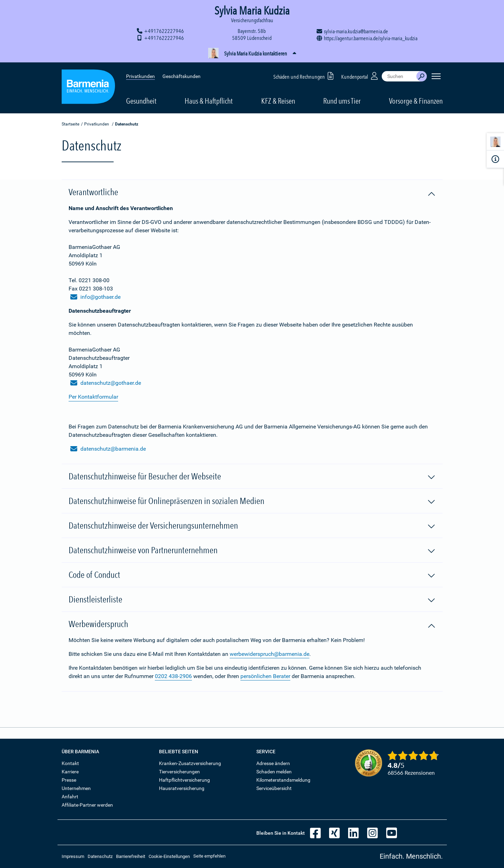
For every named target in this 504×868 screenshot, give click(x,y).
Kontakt (70, 763)
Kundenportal (360, 76)
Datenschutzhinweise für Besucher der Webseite (252, 477)
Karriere (70, 772)
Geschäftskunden (182, 76)
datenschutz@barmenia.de (108, 449)
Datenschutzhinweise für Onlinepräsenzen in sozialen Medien (252, 501)
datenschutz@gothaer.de (106, 383)
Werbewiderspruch (252, 624)
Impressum (73, 856)
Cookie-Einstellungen (169, 856)
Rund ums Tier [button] (342, 101)
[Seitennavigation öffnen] (436, 76)
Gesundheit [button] (141, 101)
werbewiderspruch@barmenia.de (269, 654)
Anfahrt (70, 797)
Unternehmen (76, 788)
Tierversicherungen (179, 772)
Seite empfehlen (209, 856)
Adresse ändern (273, 763)
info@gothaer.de (95, 297)
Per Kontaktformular (93, 397)
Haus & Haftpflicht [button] (209, 101)
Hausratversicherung (182, 788)
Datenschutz (100, 856)
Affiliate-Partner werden (87, 805)
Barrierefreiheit (131, 856)
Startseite (70, 124)
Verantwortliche (252, 192)
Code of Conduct (252, 575)
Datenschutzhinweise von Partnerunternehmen (252, 550)
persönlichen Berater (265, 676)
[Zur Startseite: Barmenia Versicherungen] (88, 88)
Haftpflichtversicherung (184, 780)
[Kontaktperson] (495, 143)
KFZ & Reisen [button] (278, 101)
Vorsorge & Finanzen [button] (416, 101)
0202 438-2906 (173, 676)
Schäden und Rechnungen (305, 76)
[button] (252, 54)
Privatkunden (140, 76)
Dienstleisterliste (252, 600)
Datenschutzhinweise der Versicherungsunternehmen (252, 526)
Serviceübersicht (274, 788)
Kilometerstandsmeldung (283, 780)
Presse (69, 780)
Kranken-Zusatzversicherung (190, 763)
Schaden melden (274, 772)
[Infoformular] (495, 159)
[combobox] (399, 76)
